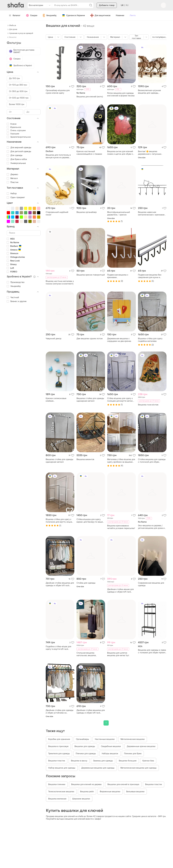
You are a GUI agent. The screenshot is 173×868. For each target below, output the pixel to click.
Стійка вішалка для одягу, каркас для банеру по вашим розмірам (90, 521)
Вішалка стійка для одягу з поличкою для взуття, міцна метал (59, 521)
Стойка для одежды (86, 583)
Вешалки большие (128, 761)
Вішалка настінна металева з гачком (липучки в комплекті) (60, 283)
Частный (13, 297)
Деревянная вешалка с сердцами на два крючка (119, 340)
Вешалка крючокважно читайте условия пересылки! (121, 527)
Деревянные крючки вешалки (141, 746)
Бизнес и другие (17, 301)
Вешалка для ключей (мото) (90, 97)
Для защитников (100, 15)
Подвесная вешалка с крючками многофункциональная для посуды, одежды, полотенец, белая (121, 276)
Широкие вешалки (81, 799)
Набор (12, 194)
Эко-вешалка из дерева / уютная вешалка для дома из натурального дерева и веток (152, 527)
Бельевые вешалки (135, 792)
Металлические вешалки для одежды (138, 768)
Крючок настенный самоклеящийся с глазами (89, 153)
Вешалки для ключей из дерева (86, 784)
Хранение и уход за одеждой (21, 33)
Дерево (12, 174)
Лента (133, 15)
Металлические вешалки (133, 739)
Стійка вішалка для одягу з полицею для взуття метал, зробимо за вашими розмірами (120, 400)
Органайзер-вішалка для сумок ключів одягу (58, 92)
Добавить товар (107, 6)
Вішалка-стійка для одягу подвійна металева (150, 340)
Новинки (120, 15)
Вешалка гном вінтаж (148, 405)
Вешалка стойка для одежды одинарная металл (90, 400)
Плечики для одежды (86, 754)
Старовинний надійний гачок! (57, 214)
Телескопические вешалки (61, 792)
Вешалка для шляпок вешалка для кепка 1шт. (118, 654)
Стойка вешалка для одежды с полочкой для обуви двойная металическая (152, 461)
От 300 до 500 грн (18, 91)
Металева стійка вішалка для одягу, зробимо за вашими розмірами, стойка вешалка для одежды (121, 461)
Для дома (13, 29)
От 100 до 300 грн (18, 85)
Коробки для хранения (59, 739)
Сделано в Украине (73, 15)
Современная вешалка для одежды (151, 584)
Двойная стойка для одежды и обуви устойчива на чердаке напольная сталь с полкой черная (60, 712)
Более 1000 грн (17, 104)
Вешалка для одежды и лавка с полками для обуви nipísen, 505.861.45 (152, 651)
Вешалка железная (57, 799)
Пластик (13, 182)
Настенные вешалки (105, 739)
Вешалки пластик (57, 761)
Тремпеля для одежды (59, 754)
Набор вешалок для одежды (62, 768)
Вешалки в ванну (79, 761)
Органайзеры (82, 739)
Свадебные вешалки (111, 746)
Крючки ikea (148, 761)
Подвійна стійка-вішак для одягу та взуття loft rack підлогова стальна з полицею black (60, 648)
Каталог (15, 15)
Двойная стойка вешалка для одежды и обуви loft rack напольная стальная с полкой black (60, 584)
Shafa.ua (13, 25)
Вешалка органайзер (87, 212)
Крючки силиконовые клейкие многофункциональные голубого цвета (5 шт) (57, 400)
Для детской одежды (19, 151)
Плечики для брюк (133, 754)
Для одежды (15, 155)
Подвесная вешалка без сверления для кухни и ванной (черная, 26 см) (150, 276)
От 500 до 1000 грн (19, 98)
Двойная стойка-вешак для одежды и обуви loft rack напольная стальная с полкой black (120, 591)
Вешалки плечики (57, 784)
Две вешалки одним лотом (90, 339)
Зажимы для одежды (103, 761)
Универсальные (16, 163)
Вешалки (13, 37)
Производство (16, 282)
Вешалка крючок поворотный (91, 275)
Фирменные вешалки (110, 792)
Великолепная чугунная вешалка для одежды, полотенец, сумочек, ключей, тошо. (152, 92)
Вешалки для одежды (85, 746)
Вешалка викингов (85, 459)
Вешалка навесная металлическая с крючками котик (151, 214)
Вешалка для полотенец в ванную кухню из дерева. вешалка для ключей (58, 156)
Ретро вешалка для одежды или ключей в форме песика (121, 94)
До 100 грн (14, 78)
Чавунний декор (54, 339)
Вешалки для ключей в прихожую (123, 784)
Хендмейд (50, 15)
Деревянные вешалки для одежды (98, 768)
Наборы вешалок (110, 754)
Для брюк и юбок (17, 159)
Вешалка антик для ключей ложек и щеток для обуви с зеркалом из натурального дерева (120, 153)
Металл (12, 178)
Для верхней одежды (19, 148)
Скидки (32, 15)
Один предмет (16, 197)
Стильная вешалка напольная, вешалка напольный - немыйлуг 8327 (90, 654)
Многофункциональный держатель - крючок (119, 214)
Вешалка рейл (87, 792)
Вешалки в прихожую (58, 746)
